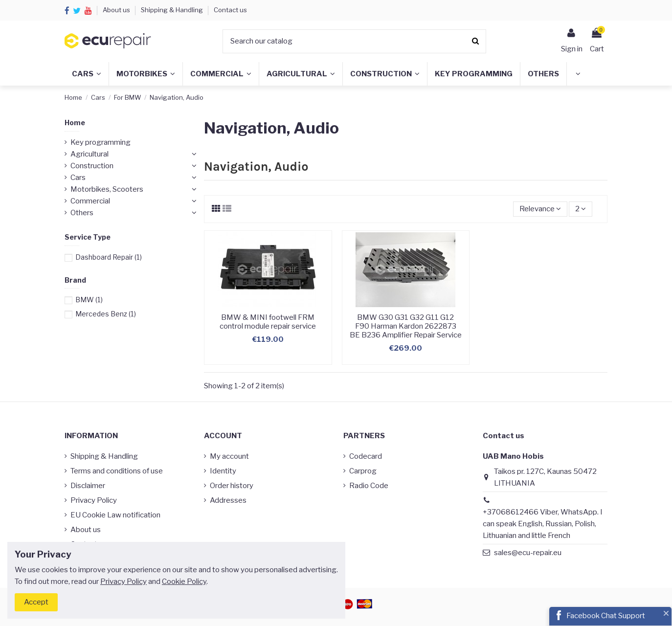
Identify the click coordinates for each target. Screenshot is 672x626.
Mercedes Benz (106, 314)
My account (229, 456)
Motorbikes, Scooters (107, 189)
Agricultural (90, 154)
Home (75, 123)
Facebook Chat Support (606, 616)
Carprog (363, 471)
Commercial (90, 201)
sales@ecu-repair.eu (528, 553)
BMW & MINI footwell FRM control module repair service (268, 322)
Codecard (366, 456)
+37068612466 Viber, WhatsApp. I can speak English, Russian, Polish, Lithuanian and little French (543, 524)
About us (117, 10)
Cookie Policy (184, 581)
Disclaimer (88, 486)
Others (82, 213)
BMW (89, 300)
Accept (36, 602)
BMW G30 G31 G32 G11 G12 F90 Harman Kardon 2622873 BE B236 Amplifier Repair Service (406, 326)
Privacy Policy (94, 500)
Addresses (228, 500)
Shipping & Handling (173, 10)
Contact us (230, 10)
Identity (223, 471)
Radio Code (369, 486)
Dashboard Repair (109, 257)
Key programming (101, 142)
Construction (92, 166)
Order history (232, 486)
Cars (78, 178)
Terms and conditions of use (117, 471)
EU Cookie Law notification (115, 515)
